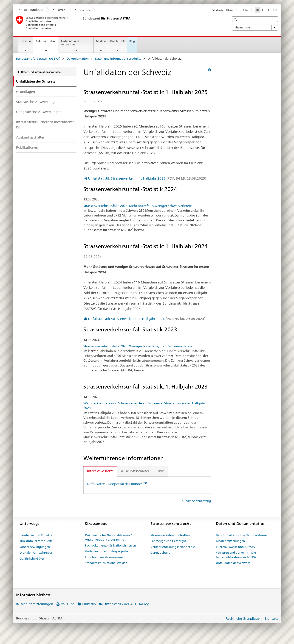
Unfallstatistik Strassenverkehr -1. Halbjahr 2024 (147, 319)
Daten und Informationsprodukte (118, 58)
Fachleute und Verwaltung (70, 43)
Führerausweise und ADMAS (235, 547)
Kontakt (271, 618)
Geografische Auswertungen (39, 112)
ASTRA (82, 10)
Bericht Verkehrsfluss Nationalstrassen (242, 535)
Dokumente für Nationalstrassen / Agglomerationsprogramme (108, 537)
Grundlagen (25, 92)
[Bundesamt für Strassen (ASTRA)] (82, 23)
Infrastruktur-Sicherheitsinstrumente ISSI (45, 125)
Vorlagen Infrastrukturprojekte (106, 551)
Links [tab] (160, 471)
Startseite (218, 10)
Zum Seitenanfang (198, 501)
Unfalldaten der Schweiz (233, 563)
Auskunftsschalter (30, 137)
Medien (101, 41)
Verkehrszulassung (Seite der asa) (173, 547)
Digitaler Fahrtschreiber (36, 552)
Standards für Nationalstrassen (106, 563)
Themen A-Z (255, 28)
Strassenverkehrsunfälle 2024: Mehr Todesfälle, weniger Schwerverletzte (138, 206)
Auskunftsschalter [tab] (135, 471)
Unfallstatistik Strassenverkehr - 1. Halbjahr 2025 (147, 178)
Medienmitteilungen (230, 541)
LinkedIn (89, 604)
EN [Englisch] (276, 10)
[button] (236, 19)
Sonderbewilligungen (35, 547)
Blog (132, 41)
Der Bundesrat (31, 10)
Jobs (245, 10)
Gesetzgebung (160, 552)
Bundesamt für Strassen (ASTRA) (38, 58)
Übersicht (232, 10)
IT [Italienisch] (269, 10)
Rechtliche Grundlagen (244, 618)
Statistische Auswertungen (37, 102)
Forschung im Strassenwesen (105, 557)
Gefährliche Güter (32, 558)
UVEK (59, 10)
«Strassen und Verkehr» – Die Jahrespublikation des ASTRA (236, 555)
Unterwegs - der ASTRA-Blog (126, 604)
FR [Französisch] (264, 10)
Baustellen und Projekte (36, 535)
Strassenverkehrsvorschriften (170, 535)
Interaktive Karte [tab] (100, 471)
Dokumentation (47, 42)
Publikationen (27, 147)
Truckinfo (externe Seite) (37, 541)
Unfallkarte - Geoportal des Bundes (115, 484)
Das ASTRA (117, 41)
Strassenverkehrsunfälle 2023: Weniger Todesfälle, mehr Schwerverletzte (138, 346)
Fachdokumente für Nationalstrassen (110, 545)
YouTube (68, 604)
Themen (25, 41)
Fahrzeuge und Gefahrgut (168, 541)
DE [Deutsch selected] (258, 10)
